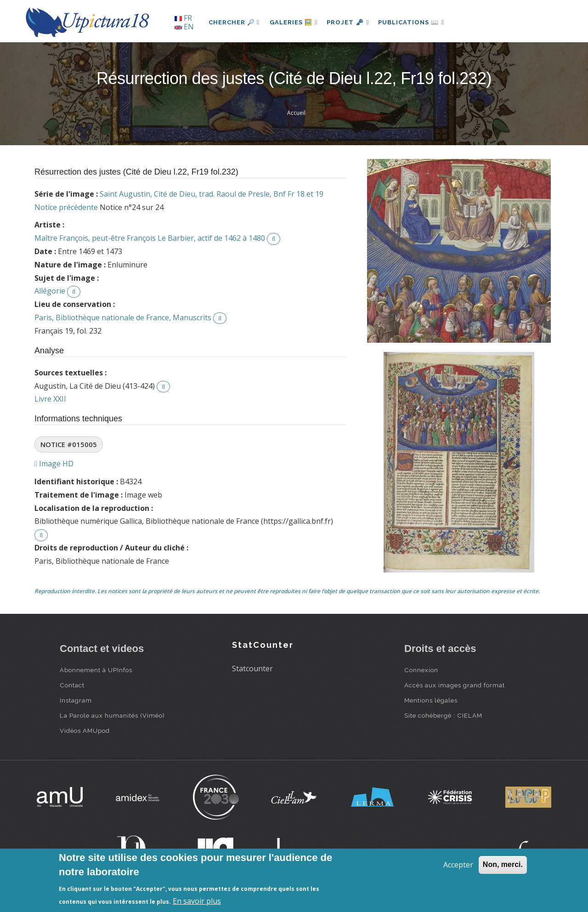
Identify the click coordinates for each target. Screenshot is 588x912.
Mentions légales (431, 700)
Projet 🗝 (351, 22)
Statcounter (252, 668)
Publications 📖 (416, 22)
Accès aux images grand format (455, 685)
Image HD (54, 464)
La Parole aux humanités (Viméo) (112, 715)
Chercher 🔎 (234, 22)
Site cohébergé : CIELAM (443, 715)
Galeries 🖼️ (295, 22)
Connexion (421, 670)
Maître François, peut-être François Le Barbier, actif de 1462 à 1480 (150, 238)
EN (184, 27)
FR (183, 18)
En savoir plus (197, 901)
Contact (72, 685)
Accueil (296, 113)
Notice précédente (66, 207)
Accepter (458, 865)
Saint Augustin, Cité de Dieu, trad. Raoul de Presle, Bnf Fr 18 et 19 (212, 194)
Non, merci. (503, 864)
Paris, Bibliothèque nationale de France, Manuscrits (123, 317)
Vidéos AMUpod (85, 731)
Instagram (76, 700)
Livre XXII (50, 399)
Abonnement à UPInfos (96, 670)
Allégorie (50, 291)
